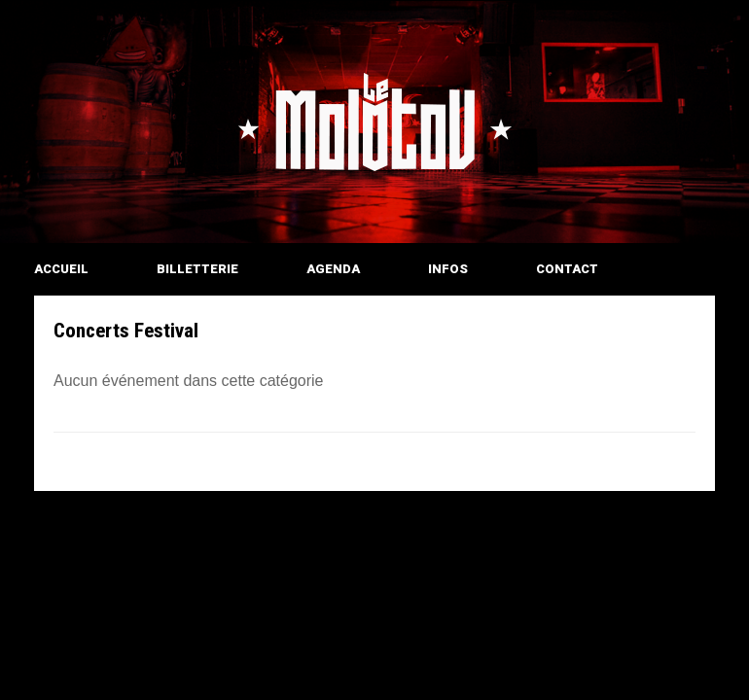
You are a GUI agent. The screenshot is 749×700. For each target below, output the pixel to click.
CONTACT (567, 269)
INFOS (448, 269)
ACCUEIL (61, 269)
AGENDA (333, 269)
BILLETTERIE (197, 269)
